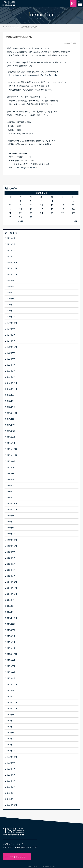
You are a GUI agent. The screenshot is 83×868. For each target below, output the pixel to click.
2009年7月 (10, 769)
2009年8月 (10, 763)
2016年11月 (11, 509)
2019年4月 (10, 485)
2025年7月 (10, 292)
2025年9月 (10, 280)
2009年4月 (10, 781)
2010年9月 (10, 714)
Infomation (14, 27)
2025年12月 (11, 262)
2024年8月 (10, 329)
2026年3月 (10, 244)
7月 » (76, 221)
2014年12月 (11, 582)
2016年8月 (10, 521)
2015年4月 (10, 570)
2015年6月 (10, 558)
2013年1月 (10, 648)
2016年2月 (10, 534)
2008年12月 (11, 805)
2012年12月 (11, 654)
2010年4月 (10, 738)
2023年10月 (11, 347)
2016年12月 (11, 503)
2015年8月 (10, 552)
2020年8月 (10, 461)
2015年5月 (10, 564)
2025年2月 (10, 317)
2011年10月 (11, 684)
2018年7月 (10, 491)
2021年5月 (10, 431)
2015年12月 (11, 540)
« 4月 (20, 221)
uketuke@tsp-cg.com (27, 168)
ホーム (5, 27)
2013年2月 (10, 642)
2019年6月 (10, 473)
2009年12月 (11, 757)
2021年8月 (10, 419)
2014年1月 (10, 612)
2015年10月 (11, 546)
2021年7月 (10, 425)
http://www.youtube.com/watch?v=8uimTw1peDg (34, 75)
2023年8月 (10, 359)
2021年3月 (10, 443)
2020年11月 (11, 455)
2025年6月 (10, 298)
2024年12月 (11, 323)
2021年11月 (11, 413)
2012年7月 (10, 666)
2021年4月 (10, 437)
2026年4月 (10, 238)
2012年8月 (10, 660)
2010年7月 (10, 726)
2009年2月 (10, 793)
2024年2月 (10, 335)
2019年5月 (10, 479)
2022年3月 (10, 401)
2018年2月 (10, 497)
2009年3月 (10, 787)
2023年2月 (10, 377)
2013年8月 (10, 624)
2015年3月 (10, 576)
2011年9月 (10, 690)
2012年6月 (10, 672)
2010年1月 (10, 751)
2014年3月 (10, 606)
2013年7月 (10, 630)
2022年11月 (11, 389)
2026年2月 (10, 250)
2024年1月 (10, 341)
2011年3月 (10, 696)
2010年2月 (10, 744)
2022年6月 (10, 395)
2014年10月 (11, 594)
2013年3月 (10, 636)
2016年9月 (10, 515)
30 (31, 217)
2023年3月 (10, 371)
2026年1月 (10, 256)
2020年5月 (10, 467)
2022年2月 (10, 407)
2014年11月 (11, 588)
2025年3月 (10, 310)
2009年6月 (10, 775)
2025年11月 (11, 268)
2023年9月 (10, 353)
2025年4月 (10, 304)
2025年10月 (11, 274)
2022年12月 (11, 383)
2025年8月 (10, 286)
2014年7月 (10, 600)
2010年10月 (11, 708)
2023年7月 (10, 365)
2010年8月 (10, 720)
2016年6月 (10, 527)
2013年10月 (11, 618)
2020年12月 (11, 449)
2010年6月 (10, 732)
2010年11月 (11, 702)
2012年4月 (10, 678)
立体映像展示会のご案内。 (19, 37)
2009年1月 (10, 799)
